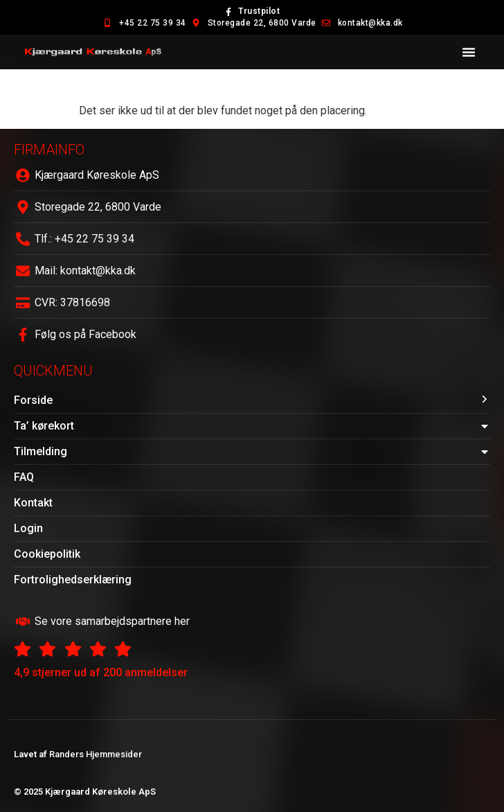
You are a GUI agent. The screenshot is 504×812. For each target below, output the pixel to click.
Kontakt (33, 503)
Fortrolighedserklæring (73, 580)
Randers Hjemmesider (96, 754)
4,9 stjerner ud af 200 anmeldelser (101, 672)
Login (28, 528)
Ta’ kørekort (252, 426)
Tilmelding (252, 452)
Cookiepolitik (47, 554)
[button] (469, 52)
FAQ (24, 477)
